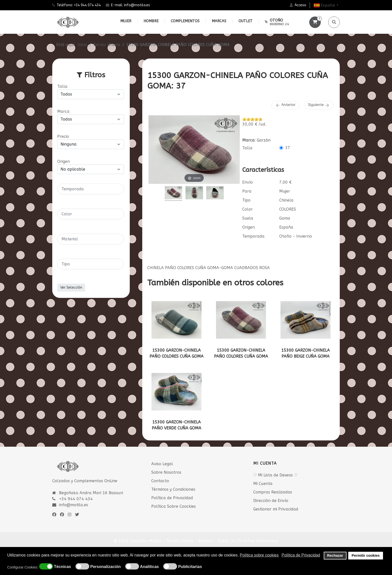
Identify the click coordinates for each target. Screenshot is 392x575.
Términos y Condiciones (173, 489)
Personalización (105, 567)
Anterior (285, 105)
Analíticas (149, 567)
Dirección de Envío (271, 501)
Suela (248, 218)
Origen (248, 227)
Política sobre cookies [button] (259, 555)
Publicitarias (190, 567)
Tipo (246, 200)
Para (247, 191)
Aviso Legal (162, 464)
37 (288, 148)
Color (247, 209)
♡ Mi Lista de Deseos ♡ (275, 475)
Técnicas (62, 567)
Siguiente (319, 105)
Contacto (160, 481)
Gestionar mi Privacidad (276, 509)
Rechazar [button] (335, 555)
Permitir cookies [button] (366, 555)
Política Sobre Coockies (173, 506)
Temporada (253, 236)
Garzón (264, 140)
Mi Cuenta (263, 484)
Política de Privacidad (172, 498)
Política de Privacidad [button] (301, 555)
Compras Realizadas (273, 492)
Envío (247, 182)
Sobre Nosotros (166, 472)
